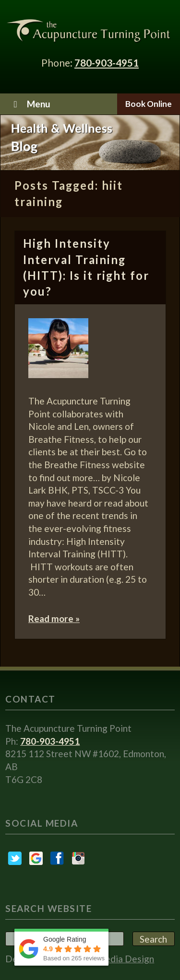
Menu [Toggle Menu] (30, 104)
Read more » (54, 618)
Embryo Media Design (109, 959)
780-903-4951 (107, 63)
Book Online (149, 104)
